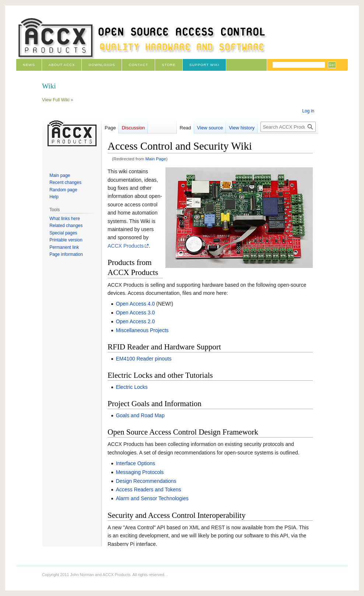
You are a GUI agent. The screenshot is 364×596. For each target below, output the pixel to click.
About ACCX (62, 65)
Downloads (102, 65)
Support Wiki (204, 65)
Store (169, 65)
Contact (138, 65)
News (29, 65)
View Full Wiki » (57, 100)
